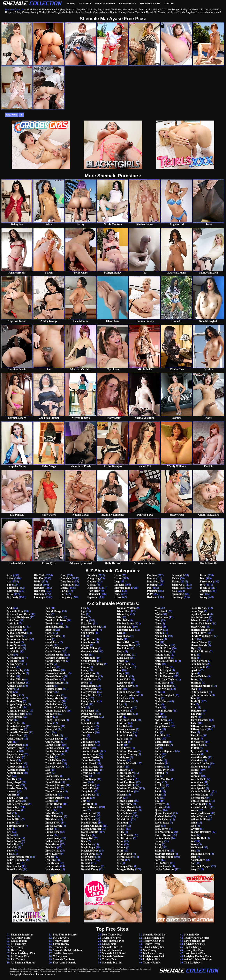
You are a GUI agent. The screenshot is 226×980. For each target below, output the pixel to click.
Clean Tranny (61, 944)
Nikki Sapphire (164, 686)
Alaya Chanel (15, 636)
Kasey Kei (87, 838)
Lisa (120, 717)
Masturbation (122, 588)
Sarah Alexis (162, 863)
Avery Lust (13, 785)
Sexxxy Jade (198, 627)
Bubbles (50, 630)
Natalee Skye (162, 645)
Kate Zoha (87, 844)
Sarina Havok (163, 866)
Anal (10, 575)
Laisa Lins (123, 658)
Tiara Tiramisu (199, 720)
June (84, 810)
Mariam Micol (126, 785)
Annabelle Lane (16, 726)
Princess (160, 807)
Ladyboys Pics (152, 959)
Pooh (158, 795)
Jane (84, 739)
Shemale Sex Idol (112, 963)
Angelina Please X (17, 711)
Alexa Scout (14, 645)
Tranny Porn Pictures (197, 938)
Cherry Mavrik (54, 698)
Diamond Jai (53, 788)
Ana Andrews (15, 698)
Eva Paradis (53, 866)
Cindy (49, 717)
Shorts (176, 578)
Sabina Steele (162, 838)
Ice (83, 708)
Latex (118, 575)
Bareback (12, 588)
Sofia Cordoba (199, 661)
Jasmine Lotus (90, 754)
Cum (64, 575)
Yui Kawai (197, 848)
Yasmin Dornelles (201, 832)
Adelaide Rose (15, 611)
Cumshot (66, 578)
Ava (9, 776)
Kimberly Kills (126, 630)
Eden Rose (52, 813)
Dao (48, 770)
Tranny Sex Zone (194, 950)
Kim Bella (123, 620)
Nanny (159, 630)
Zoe (193, 863)
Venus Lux (197, 782)
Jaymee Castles (90, 757)
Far (83, 614)
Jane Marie (88, 742)
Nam (158, 620)
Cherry (50, 692)
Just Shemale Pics (195, 953)
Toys (202, 585)
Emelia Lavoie (54, 826)
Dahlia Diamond (55, 751)
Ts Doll (195, 748)
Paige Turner (162, 726)
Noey (158, 704)
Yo (192, 841)
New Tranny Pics (112, 935)
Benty (10, 851)
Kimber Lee (124, 627)
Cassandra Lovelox (57, 673)
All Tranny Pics (20, 956)
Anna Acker (14, 723)
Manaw (121, 760)
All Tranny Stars (20, 938)
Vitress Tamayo (200, 801)
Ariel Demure (15, 739)
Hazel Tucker (89, 680)
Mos (157, 608)
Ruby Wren (162, 829)
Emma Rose (52, 832)
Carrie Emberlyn (55, 661)
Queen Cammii (164, 813)
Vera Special (198, 788)
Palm (158, 729)
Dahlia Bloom (53, 745)
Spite (193, 673)
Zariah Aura (198, 860)
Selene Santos (198, 620)
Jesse (84, 782)
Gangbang (93, 578)
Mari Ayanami (125, 779)
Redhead (152, 597)
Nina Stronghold (164, 695)
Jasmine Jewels (90, 751)
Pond (158, 792)
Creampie (40, 597)
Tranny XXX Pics (154, 941)
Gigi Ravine (88, 639)
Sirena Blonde (199, 645)
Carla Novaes (53, 652)
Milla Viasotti (125, 835)
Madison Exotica (127, 751)
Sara (157, 860)
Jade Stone (88, 729)
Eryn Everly (53, 854)
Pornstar (152, 591)
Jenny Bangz (89, 779)
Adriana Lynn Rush (18, 614)
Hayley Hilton (89, 676)
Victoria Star (198, 798)
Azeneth (12, 792)
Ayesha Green (15, 788)
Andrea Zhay (15, 701)
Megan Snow (125, 804)
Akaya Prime (15, 630)
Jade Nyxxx (88, 726)
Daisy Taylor (53, 754)
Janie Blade (88, 745)
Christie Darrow (55, 708)
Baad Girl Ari (15, 798)
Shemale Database (64, 959)
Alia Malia (13, 652)
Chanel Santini (54, 683)
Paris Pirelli (162, 742)
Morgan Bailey (126, 869)
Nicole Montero (164, 676)
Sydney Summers (201, 695)
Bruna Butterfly (55, 627)
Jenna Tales (88, 773)
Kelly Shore (88, 860)
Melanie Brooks (126, 807)
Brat (48, 614)
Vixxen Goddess (200, 807)
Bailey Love (14, 810)
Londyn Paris (125, 736)
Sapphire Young (164, 857)
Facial (64, 591)
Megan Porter (125, 801)
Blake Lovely (14, 869)
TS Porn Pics (19, 944)
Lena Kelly (124, 680)
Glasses (92, 585)
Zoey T (195, 869)
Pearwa (159, 767)
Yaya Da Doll (198, 838)
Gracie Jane (88, 658)
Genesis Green (90, 630)
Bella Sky (12, 844)
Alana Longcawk (17, 633)
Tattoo (203, 575)
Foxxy (85, 620)
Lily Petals (123, 711)
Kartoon (86, 835)
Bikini (38, 582)
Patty (158, 754)
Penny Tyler (162, 770)
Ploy (157, 788)
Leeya (121, 673)
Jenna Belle (88, 760)
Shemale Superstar (22, 935)
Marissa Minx (125, 792)
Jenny (85, 776)
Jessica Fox (88, 785)
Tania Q (195, 701)
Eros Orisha (52, 851)
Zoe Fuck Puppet (201, 866)
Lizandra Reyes (126, 729)
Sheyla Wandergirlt (202, 636)
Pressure (160, 804)
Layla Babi (124, 664)
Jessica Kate (88, 788)
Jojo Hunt (87, 804)
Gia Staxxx (88, 633)
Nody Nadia (162, 701)
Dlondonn (51, 795)
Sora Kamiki (198, 667)
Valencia (196, 754)
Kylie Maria (124, 655)
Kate (84, 841)
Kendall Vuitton (126, 608)
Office (118, 597)
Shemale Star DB (112, 947)
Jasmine (86, 748)
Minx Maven (125, 854)
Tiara (194, 717)
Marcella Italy (125, 773)
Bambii (11, 823)
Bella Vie (12, 848)
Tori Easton (197, 742)
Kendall (86, 863)
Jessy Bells (87, 792)
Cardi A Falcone (55, 648)
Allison (11, 667)
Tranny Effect (61, 941)
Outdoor (152, 575)
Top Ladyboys (192, 947)
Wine (194, 823)
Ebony (64, 588)
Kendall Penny (90, 869)
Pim (157, 776)
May (120, 798)
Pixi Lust (160, 785)
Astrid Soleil (14, 757)
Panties (151, 578)
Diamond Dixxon (55, 785)
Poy (157, 801)
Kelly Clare (88, 857)
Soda (193, 655)
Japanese (93, 597)
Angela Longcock (17, 704)
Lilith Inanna (125, 701)
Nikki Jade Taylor (165, 680)
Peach (158, 760)
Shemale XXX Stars (114, 953)
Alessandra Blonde (18, 639)
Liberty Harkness (127, 695)
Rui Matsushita (164, 832)
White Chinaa (199, 816)
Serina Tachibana (201, 624)
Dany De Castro (55, 767)
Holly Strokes (89, 695)
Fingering (66, 597)
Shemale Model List (155, 935)
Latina (118, 578)
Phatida (159, 773)
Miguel (121, 829)
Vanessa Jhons (199, 767)
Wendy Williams (200, 813)
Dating (169, 3)
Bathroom (13, 591)
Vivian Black (198, 804)
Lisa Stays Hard (126, 720)
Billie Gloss (13, 863)
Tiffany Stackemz (201, 726)
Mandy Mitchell (126, 764)
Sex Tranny (150, 950)
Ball (9, 813)
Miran (121, 860)
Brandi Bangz (53, 611)
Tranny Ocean (152, 944)
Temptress (196, 711)
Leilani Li (123, 676)
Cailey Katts (53, 636)
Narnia (159, 639)
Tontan (195, 739)
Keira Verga (88, 854)
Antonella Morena (17, 732)
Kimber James (126, 624)
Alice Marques (15, 658)
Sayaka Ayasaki (200, 614)
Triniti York (197, 745)
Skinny (176, 582)
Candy (49, 645)
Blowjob (39, 588)
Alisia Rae (13, 661)
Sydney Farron (199, 692)
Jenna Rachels (90, 770)
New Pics (85, 3)
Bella (10, 835)
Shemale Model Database (68, 950)
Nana (158, 624)
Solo (174, 591)
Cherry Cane (53, 695)
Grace (85, 655)
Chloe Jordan (53, 701)
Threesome (206, 582)
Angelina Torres (16, 714)
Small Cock (179, 585)
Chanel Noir (53, 680)
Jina (84, 801)
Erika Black (52, 841)
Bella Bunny (14, 841)
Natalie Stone (162, 658)
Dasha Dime (53, 776)
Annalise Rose (15, 729)
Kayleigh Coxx (90, 851)
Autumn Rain (15, 773)
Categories (127, 3)
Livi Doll (122, 723)
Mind (120, 844)
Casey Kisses (53, 670)
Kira (120, 633)
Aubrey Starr (15, 767)
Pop (157, 798)
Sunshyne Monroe (201, 686)
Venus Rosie (198, 785)
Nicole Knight (163, 670)
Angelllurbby (15, 717)
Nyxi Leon (161, 720)
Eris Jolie (51, 848)
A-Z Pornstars (105, 3)
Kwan (121, 652)
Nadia (158, 614)
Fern (84, 617)
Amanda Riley (15, 670)
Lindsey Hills (125, 714)
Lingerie (119, 585)
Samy (158, 844)
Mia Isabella (124, 816)
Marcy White (125, 776)
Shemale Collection (34, 974)
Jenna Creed (89, 764)
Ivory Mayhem (90, 717)
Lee (119, 670)
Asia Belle (13, 751)
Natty (158, 664)
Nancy (158, 627)
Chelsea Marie (54, 689)
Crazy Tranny (19, 941)
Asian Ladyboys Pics (23, 953)
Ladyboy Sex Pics (194, 944)
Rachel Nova (162, 820)
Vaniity (195, 770)
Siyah (194, 648)
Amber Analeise (16, 683)
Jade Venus (88, 732)
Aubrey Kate (14, 764)
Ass (9, 582)
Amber (11, 676)
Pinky (158, 782)
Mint (120, 851)
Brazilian (39, 591)
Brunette (39, 594)
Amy (10, 692)
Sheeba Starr (198, 633)
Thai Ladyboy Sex (154, 947)
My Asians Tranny (154, 953)
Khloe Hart (124, 611)
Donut (49, 801)
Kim (120, 617)
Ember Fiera (53, 823)
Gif (83, 636)
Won (193, 826)
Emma (49, 829)
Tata (193, 708)
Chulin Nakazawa (56, 711)
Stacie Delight (199, 676)
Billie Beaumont (16, 860)
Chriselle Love (54, 704)
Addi (10, 608)
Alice (10, 655)
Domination (68, 585)
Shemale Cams (150, 3)
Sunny (194, 680)
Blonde (38, 585)
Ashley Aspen (15, 745)
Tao (193, 704)
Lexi (120, 689)
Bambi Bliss (14, 820)
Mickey (121, 826)
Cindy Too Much (55, 720)
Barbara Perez (15, 826)
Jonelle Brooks (90, 807)
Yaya (193, 835)
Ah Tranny (17, 947)
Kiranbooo (123, 636)
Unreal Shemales (112, 950)
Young (203, 597)
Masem (121, 795)
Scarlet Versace (199, 617)
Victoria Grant (199, 795)
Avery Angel (14, 782)
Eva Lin (50, 860)
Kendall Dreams (91, 866)
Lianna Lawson (126, 692)
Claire (49, 723)
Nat (157, 642)
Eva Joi (50, 857)
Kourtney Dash (126, 645)
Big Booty (13, 597)
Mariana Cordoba (128, 788)
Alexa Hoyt (13, 642)
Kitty (120, 639)
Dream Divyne (54, 804)
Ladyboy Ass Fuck (154, 956)
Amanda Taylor (16, 673)
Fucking (92, 575)
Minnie (121, 848)
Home (71, 3)
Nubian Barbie (163, 711)
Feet (63, 594)
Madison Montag (127, 754)
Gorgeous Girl (90, 652)
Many (121, 767)
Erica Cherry (53, 838)
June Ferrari (89, 813)
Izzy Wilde (87, 723)
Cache (49, 633)
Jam (84, 736)
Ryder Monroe (163, 835)
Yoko (193, 844)
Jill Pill (85, 798)
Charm (50, 686)
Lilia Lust (123, 698)
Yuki (193, 851)
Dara (48, 773)
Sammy (159, 841)
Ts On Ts (205, 588)
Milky (121, 832)
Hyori (85, 704)
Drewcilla (51, 807)
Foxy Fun (87, 624)
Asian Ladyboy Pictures (198, 959)
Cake (48, 639)
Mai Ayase (123, 757)
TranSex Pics (61, 947)
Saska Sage (197, 611)
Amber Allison (15, 680)
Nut (157, 714)
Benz (10, 854)
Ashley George (15, 748)
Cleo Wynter (53, 726)
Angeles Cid (14, 708)
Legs (117, 582)
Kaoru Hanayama (92, 826)
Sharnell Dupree (200, 630)
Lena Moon (124, 683)
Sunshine (196, 683)
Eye (83, 611)
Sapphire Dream (164, 854)
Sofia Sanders (199, 664)
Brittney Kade (54, 617)
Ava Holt (12, 779)
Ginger (85, 645)
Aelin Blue (13, 620)
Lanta (121, 661)
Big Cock (39, 575)
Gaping (92, 582)
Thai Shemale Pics (154, 938)
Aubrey (11, 760)
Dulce (49, 810)
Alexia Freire (14, 648)
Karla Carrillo (90, 832)
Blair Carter (14, 866)
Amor (10, 689)
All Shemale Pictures (23, 963)
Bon (48, 608)
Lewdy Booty (125, 686)
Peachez (159, 764)
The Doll (196, 714)
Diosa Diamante (55, 792)
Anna (10, 720)
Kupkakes (123, 648)
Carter (49, 664)
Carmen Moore (54, 655)
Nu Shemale (109, 944)
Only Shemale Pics (113, 941)
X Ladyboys (60, 956)
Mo (119, 863)
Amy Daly (13, 695)
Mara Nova (124, 770)
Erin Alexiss (52, 844)
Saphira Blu (162, 851)
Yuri (193, 857)
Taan (193, 698)
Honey (85, 698)
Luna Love (123, 748)
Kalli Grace (88, 820)
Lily (119, 704)
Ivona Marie (88, 714)
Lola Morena (125, 732)
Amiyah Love (15, 686)
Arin (10, 742)
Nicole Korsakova (165, 673)
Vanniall (195, 776)
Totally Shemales (63, 953)
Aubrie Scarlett (16, 770)
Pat (157, 748)
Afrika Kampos (16, 627)
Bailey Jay (13, 807)
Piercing (152, 585)
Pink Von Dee (163, 779)
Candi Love (52, 642)
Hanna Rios (88, 673)
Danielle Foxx (53, 760)
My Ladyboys (61, 938)
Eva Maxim (52, 863)
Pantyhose (153, 582)
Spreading (178, 594)
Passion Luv (162, 745)
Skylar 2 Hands (200, 652)
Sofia (193, 658)
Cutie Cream (53, 742)
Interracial (94, 594)
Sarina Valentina (164, 869)
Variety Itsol (198, 779)
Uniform (205, 591)
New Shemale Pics (195, 941)
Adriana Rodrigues (18, 617)
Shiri (193, 639)
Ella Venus (52, 820)
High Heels (94, 591)
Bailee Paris (14, 801)
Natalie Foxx (162, 652)
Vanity (194, 773)
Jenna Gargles (90, 767)
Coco (48, 732)
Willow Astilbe (199, 820)
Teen (202, 578)
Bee (9, 829)
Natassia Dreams (164, 661)
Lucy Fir (122, 742)
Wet (202, 594)
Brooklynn (52, 624)
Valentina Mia (199, 757)
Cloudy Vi (51, 729)
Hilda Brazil (88, 686)
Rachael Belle (163, 816)
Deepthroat (67, 582)
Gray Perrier (89, 661)
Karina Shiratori (91, 829)
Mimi (120, 841)
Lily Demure (124, 708)
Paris (158, 739)
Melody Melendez (127, 810)
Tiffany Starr (198, 729)
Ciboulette (51, 714)
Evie (84, 608)
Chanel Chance (54, 676)
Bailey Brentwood (17, 804)
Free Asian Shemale (64, 963)
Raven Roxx (162, 823)
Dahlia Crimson (55, 748)
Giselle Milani (89, 648)
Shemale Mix (192, 935)
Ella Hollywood (54, 816)
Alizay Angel (14, 664)
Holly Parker (89, 692)
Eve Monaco (53, 869)
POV (150, 594)
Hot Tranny (18, 950)
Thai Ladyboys (193, 963)
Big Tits (39, 578)
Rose (158, 826)
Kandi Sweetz (89, 823)
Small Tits (178, 588)
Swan (194, 689)
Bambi (11, 816)
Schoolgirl (178, 575)
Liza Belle (123, 726)
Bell (9, 832)
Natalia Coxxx (163, 648)
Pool (150, 588)
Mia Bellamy (125, 813)
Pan (157, 732)
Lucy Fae (123, 739)
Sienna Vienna (199, 642)
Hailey (85, 670)
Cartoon (50, 667)
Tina (193, 732)
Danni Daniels (54, 764)
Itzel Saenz (88, 711)
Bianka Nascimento (18, 857)
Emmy (49, 835)
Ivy (83, 720)
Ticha (194, 723)
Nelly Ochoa (162, 667)
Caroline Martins (56, 658)
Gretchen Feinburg (92, 664)
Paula (158, 757)
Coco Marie (52, 736)
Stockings (177, 597)
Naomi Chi (161, 636)
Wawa (194, 810)
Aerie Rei (12, 624)
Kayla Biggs (88, 848)
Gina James (88, 642)
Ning (158, 698)
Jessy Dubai (88, 795)
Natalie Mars (162, 655)
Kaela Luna (88, 816)
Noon (158, 708)
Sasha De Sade (199, 608)
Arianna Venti (15, 736)
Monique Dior (125, 866)
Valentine (196, 760)
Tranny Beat (109, 959)
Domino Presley (55, 798)
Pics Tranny (18, 959)
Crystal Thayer (54, 739)
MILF (118, 591)
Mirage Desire (125, 857)
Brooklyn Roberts (56, 620)
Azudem (12, 795)
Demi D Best (53, 782)
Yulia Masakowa (200, 854)
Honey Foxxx (89, 701)
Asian (10, 578)
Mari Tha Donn (126, 782)
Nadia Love (161, 617)
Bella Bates (13, 838)
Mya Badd (161, 611)
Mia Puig (122, 823)
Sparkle (195, 670)
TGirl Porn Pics (111, 938)
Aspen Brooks (15, 754)
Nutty (158, 717)
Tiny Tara (196, 736)
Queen (158, 810)
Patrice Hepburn (165, 751)
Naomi (159, 633)
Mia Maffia (124, 820)
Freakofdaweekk (91, 627)
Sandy (158, 848)
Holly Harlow (89, 689)
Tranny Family (152, 963)
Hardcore (93, 588)
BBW (10, 594)
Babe (10, 585)
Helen (85, 683)
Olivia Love (162, 723)
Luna (120, 745)
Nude (117, 594)
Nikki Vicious (163, 689)
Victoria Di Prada (201, 792)
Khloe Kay (123, 614)
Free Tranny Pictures (65, 935)
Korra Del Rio (125, 642)
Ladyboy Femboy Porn (198, 956)
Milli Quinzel (125, 838)
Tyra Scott (197, 751)
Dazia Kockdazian (56, 779)
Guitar (85, 667)
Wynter (195, 829)
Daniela (50, 757)
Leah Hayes (124, 667)
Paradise (160, 736)
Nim (157, 692)
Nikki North (162, 683)
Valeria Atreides (200, 764)
